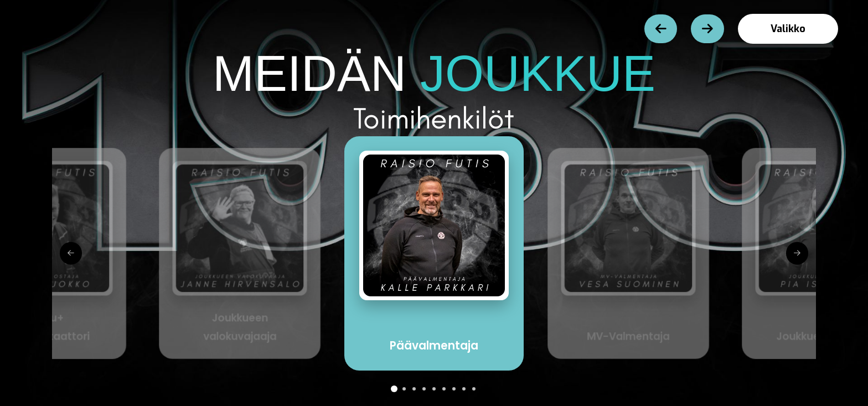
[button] (788, 29)
